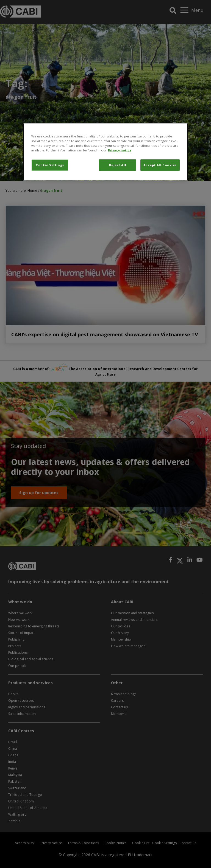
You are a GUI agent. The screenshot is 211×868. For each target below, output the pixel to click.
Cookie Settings (50, 165)
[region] (105, 151)
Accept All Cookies (160, 165)
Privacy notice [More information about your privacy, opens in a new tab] (120, 150)
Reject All (118, 165)
